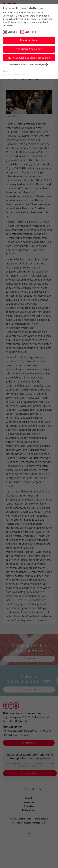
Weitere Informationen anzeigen (29, 64)
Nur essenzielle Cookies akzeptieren (29, 58)
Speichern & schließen (29, 49)
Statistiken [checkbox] (30, 32)
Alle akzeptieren (29, 40)
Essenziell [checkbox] (13, 32)
